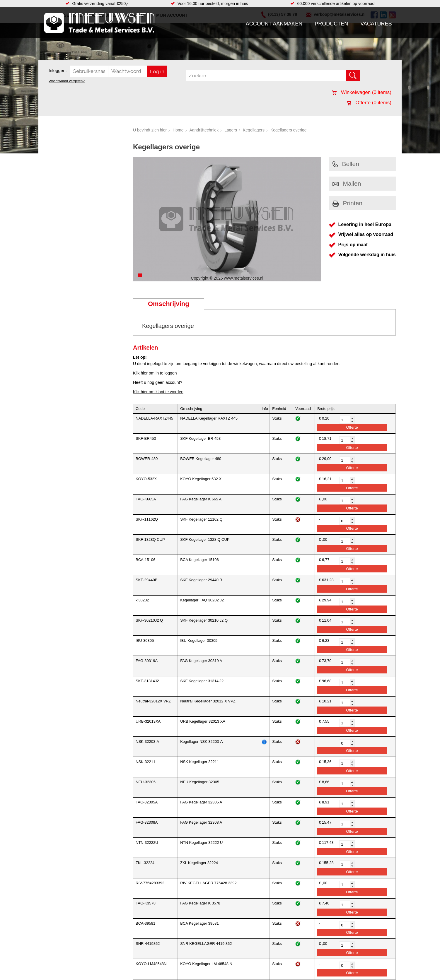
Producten (331, 24)
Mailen (347, 183)
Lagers (231, 130)
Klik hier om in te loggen (155, 373)
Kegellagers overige (289, 130)
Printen (348, 203)
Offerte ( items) (369, 103)
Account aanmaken (274, 24)
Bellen (346, 164)
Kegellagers (254, 130)
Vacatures (376, 24)
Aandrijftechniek (204, 130)
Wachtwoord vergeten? (67, 81)
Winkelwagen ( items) (362, 92)
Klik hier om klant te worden (158, 392)
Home (178, 130)
